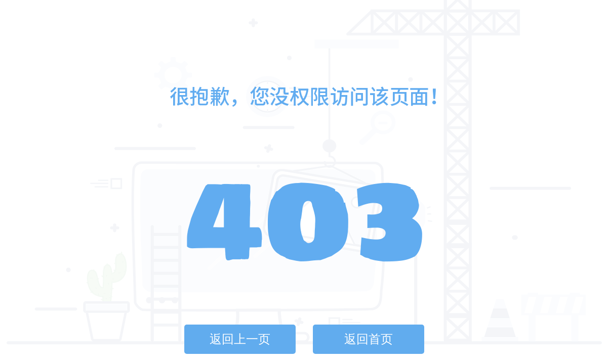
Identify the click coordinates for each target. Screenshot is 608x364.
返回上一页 (240, 339)
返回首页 (369, 339)
